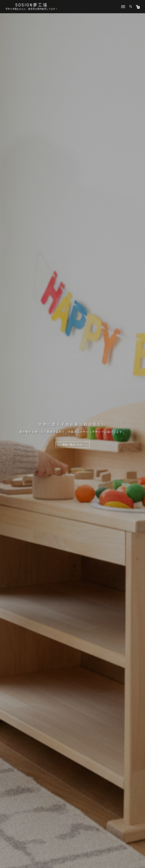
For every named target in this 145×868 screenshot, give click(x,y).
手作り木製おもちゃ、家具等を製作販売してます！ (32, 9)
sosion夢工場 (32, 5)
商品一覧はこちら (72, 445)
